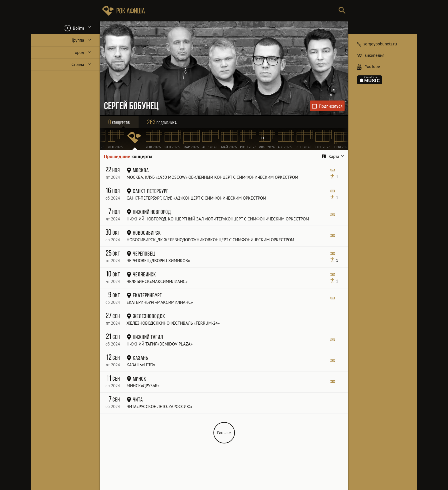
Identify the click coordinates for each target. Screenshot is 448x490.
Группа (78, 40)
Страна (78, 64)
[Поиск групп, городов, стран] (241, 11)
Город (79, 52)
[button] (65, 28)
